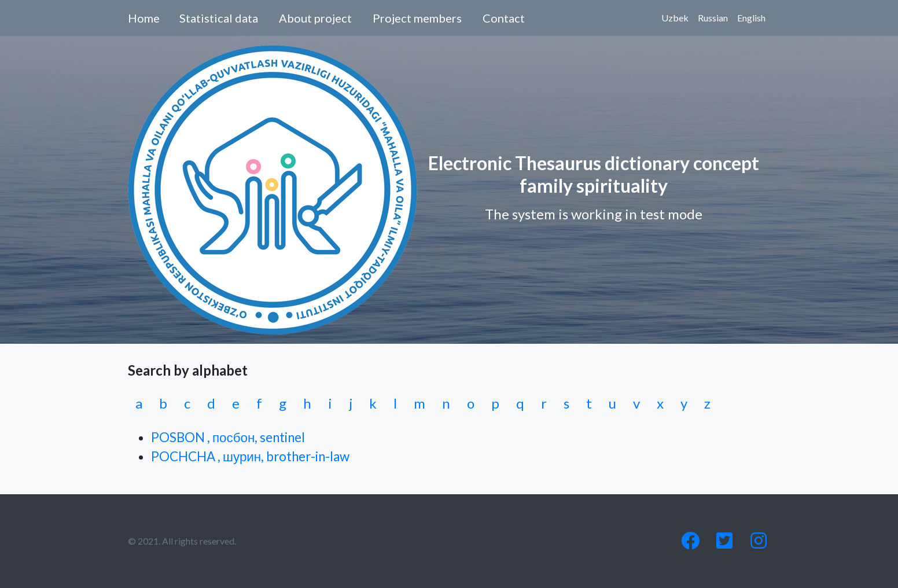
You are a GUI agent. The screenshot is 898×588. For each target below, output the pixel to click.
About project (315, 18)
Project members (417, 18)
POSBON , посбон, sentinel (228, 437)
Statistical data (219, 18)
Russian (713, 18)
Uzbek (675, 18)
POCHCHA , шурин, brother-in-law (250, 456)
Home (144, 18)
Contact (504, 18)
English (751, 18)
